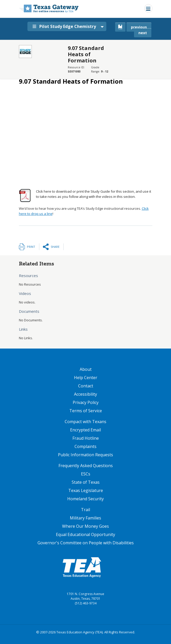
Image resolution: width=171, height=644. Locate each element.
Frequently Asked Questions (86, 466)
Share (55, 247)
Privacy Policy (86, 402)
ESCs (86, 474)
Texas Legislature (86, 490)
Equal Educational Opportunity (85, 534)
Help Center (86, 378)
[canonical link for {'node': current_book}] (120, 27)
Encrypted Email (85, 430)
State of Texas (86, 482)
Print (31, 247)
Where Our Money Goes (85, 526)
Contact (86, 386)
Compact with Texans (85, 422)
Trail (85, 510)
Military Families (85, 518)
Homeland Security (85, 499)
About (86, 369)
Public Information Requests (85, 455)
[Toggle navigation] (148, 8)
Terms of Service (86, 411)
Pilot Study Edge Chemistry (64, 26)
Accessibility (85, 394)
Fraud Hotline (86, 438)
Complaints (85, 446)
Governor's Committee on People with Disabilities (86, 543)
